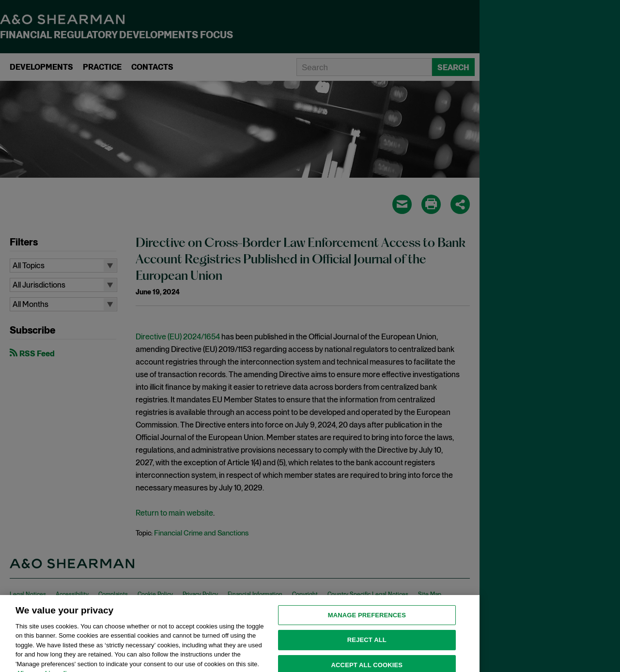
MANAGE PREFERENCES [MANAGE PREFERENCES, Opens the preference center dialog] (367, 621)
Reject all (367, 646)
